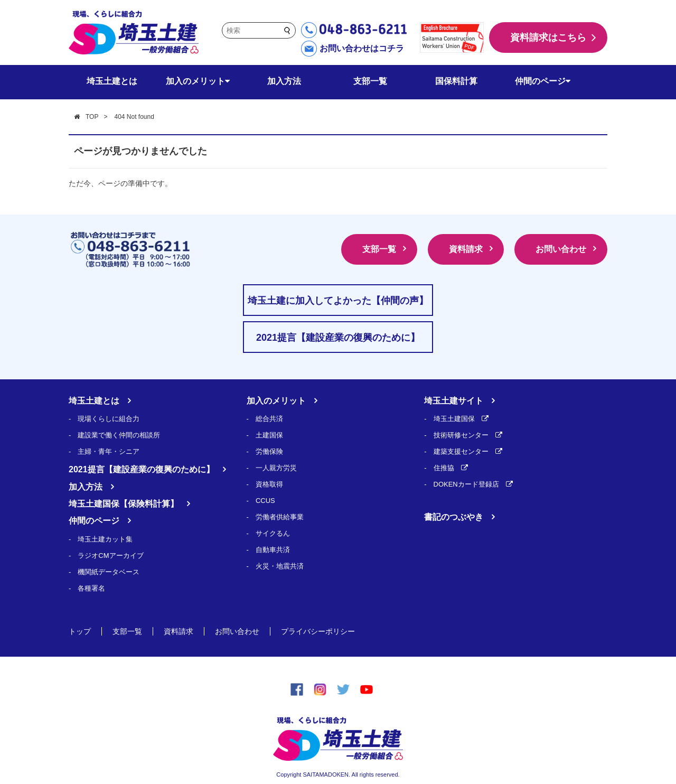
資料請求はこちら (548, 38)
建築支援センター (461, 451)
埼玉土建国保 (454, 419)
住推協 (444, 468)
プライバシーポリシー (318, 631)
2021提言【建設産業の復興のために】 (142, 469)
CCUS (265, 501)
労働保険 (269, 451)
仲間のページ (543, 81)
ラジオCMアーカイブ (110, 556)
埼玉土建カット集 (105, 539)
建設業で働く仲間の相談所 (119, 435)
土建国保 (269, 435)
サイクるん (273, 533)
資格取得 (269, 484)
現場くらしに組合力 (109, 419)
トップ (80, 631)
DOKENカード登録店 (466, 484)
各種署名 (91, 588)
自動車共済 (273, 550)
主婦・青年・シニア (109, 451)
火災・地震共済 (280, 566)
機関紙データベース (109, 572)
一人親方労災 (276, 468)
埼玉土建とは (112, 81)
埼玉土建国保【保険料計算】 (124, 504)
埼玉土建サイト (454, 401)
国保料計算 (456, 81)
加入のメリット (198, 81)
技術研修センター (461, 435)
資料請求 (466, 249)
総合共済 (269, 419)
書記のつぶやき (454, 517)
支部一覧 (370, 81)
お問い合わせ (561, 249)
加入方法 (284, 81)
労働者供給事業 (280, 517)
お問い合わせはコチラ (362, 48)
